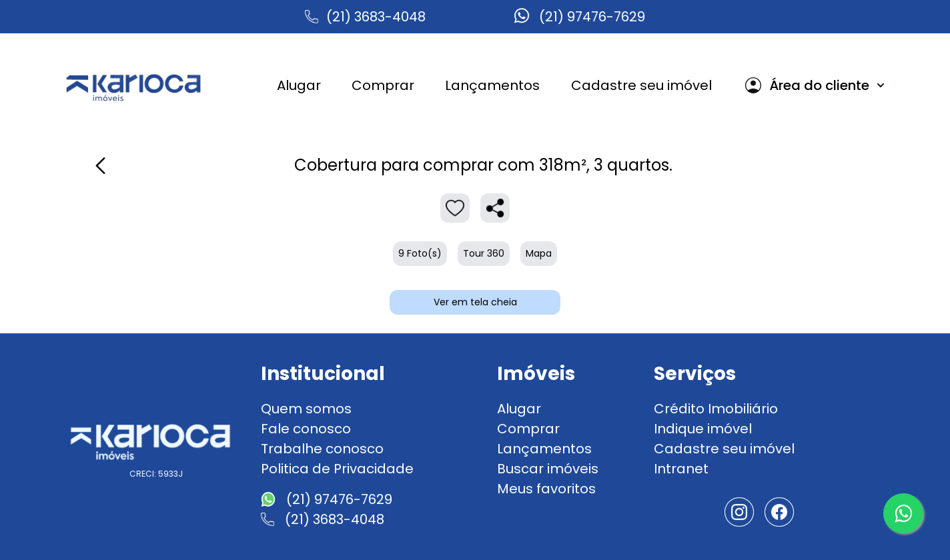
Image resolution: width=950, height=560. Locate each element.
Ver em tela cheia (475, 302)
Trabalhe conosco (322, 449)
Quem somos (306, 409)
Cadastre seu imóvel (724, 449)
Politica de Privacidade (337, 469)
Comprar (528, 429)
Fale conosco (306, 429)
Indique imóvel (703, 429)
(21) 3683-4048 (376, 17)
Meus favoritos (546, 489)
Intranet (681, 469)
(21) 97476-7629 (592, 17)
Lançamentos (544, 449)
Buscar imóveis (548, 469)
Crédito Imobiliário (716, 409)
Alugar (519, 409)
